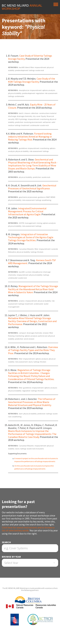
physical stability (15, 93)
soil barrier (47, 122)
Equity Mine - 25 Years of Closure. (32, 106)
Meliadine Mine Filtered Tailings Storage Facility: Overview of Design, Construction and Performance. (32, 321)
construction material (48, 113)
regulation (40, 93)
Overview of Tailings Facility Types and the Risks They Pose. (33, 350)
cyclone (28, 272)
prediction (19, 122)
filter (32, 67)
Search (6, 542)
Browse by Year (11, 557)
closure (27, 113)
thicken (40, 252)
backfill (22, 67)
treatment (25, 125)
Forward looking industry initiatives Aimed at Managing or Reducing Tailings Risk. (30, 137)
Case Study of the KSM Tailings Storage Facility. (32, 80)
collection (34, 113)
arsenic (22, 301)
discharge (12, 116)
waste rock (40, 70)
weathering (47, 200)
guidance (42, 197)
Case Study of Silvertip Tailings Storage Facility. (30, 57)
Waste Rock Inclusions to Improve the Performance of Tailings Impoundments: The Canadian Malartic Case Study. (32, 434)
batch (21, 113)
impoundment (40, 67)
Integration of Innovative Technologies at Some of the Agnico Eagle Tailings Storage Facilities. (31, 237)
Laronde (54, 249)
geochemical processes (28, 197)
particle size (43, 336)
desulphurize (24, 90)
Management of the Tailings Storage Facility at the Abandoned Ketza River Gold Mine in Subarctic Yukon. (33, 289)
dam (21, 414)
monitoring (44, 119)
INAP (48, 197)
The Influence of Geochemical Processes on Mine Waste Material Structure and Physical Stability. (32, 402)
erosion (46, 333)
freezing (11, 336)
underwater (19, 96)
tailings (32, 70)
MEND (53, 197)
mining (39, 223)
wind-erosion (29, 339)
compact (22, 333)
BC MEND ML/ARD (22, 7)
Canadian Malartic (26, 249)
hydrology (23, 119)
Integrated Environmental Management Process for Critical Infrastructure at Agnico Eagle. (27, 211)
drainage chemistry (25, 116)
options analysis (49, 90)
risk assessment (51, 93)
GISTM (21, 223)
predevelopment (22, 70)
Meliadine (12, 252)
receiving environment (33, 122)
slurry (31, 362)
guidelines (23, 148)
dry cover (37, 116)
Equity (44, 116)
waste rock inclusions (35, 449)
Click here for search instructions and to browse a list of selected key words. (28, 529)
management (30, 223)
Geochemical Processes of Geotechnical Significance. (32, 187)
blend (28, 67)
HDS (17, 119)
